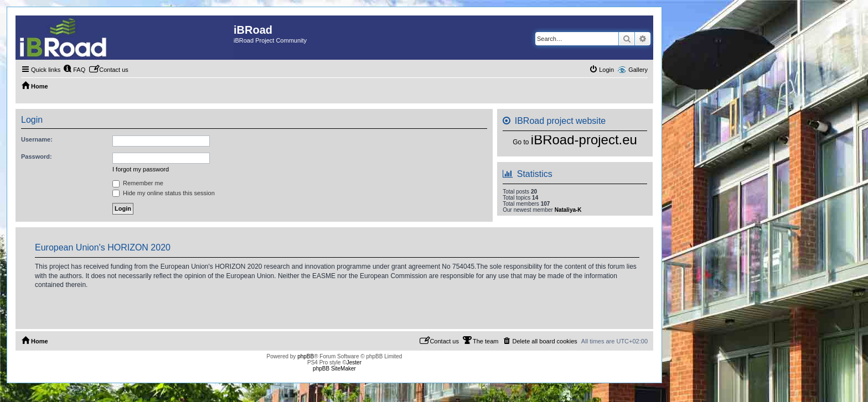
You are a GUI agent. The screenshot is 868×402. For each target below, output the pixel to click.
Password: (37, 156)
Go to (521, 142)
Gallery (638, 70)
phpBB (306, 356)
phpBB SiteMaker (334, 369)
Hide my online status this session (164, 193)
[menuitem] (74, 70)
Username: (37, 139)
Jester (354, 362)
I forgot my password (141, 169)
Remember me (138, 183)
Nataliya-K (568, 210)
